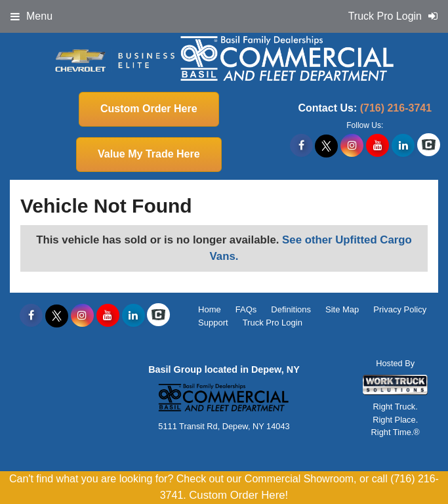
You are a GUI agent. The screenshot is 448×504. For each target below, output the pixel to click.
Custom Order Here (149, 109)
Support (213, 323)
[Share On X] (326, 146)
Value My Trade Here (149, 154)
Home (210, 309)
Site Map (342, 309)
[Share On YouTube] (377, 146)
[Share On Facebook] (301, 146)
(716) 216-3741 (396, 108)
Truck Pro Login (273, 323)
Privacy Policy (400, 309)
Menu (31, 16)
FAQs (246, 309)
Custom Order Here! (238, 495)
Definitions (291, 309)
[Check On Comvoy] (429, 146)
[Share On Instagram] (352, 146)
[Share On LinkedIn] (403, 146)
